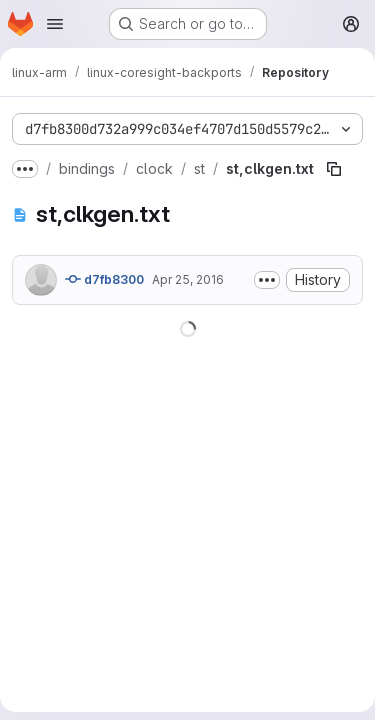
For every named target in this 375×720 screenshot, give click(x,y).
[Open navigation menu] (55, 24)
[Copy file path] (334, 169)
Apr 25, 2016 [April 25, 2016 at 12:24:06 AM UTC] (188, 279)
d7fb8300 (104, 279)
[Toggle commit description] (267, 280)
